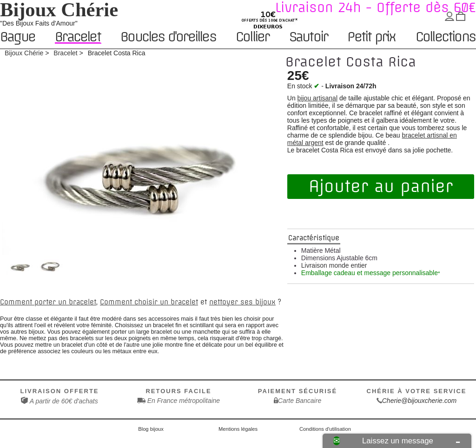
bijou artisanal (317, 98)
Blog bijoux (151, 429)
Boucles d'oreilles (168, 37)
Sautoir (308, 37)
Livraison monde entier (334, 265)
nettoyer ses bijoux (242, 302)
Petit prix (371, 37)
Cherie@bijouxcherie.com (420, 401)
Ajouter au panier (381, 186)
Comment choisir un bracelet (149, 302)
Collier (252, 37)
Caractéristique (314, 238)
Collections (445, 37)
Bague (17, 37)
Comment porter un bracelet (48, 302)
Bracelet (78, 37)
